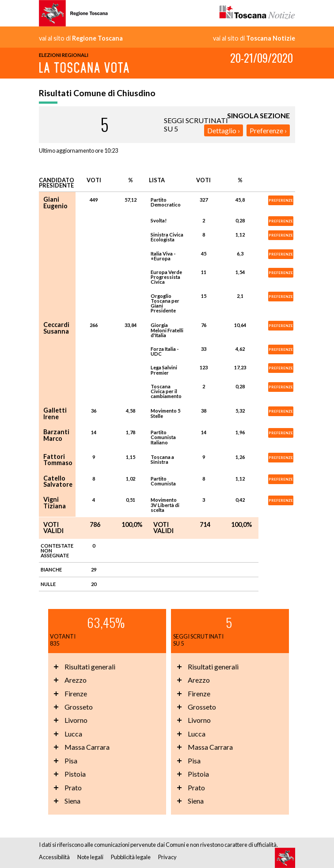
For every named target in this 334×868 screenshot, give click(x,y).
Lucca (73, 734)
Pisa (71, 761)
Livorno (76, 720)
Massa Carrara (87, 747)
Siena (72, 801)
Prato (73, 787)
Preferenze (266, 130)
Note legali (90, 857)
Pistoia (75, 774)
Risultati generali (90, 667)
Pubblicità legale (131, 857)
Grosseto (79, 707)
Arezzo (76, 680)
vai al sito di (81, 38)
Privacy (167, 857)
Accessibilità (54, 857)
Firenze (76, 693)
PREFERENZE (281, 200)
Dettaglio (222, 130)
